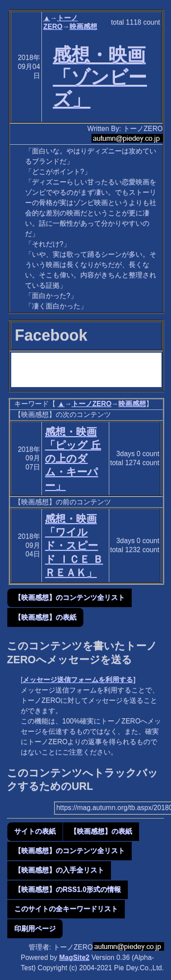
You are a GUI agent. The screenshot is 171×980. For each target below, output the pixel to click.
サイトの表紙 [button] (35, 831)
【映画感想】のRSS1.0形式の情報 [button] (68, 889)
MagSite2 (74, 957)
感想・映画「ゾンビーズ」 (100, 77)
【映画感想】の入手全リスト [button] (59, 870)
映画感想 (83, 26)
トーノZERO (92, 404)
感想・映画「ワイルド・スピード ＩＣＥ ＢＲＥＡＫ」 (74, 546)
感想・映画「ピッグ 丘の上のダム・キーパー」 (73, 459)
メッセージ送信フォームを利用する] (79, 680)
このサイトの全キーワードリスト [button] (66, 909)
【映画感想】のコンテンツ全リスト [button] (70, 597)
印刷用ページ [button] (35, 929)
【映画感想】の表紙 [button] (45, 617)
